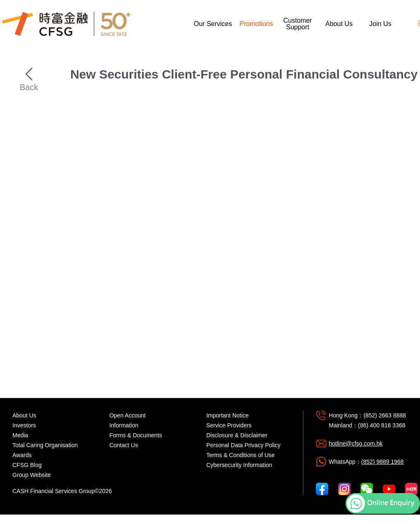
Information (124, 425)
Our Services (213, 24)
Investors (24, 425)
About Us (339, 24)
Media (20, 435)
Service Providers (229, 425)
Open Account (127, 415)
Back (29, 74)
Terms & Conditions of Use (241, 455)
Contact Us (123, 445)
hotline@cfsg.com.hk (356, 443)
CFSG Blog (27, 465)
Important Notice (228, 415)
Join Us (380, 24)
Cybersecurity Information (239, 465)
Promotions (257, 24)
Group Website (32, 475)
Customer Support (297, 24)
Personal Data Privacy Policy (243, 445)
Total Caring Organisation (45, 445)
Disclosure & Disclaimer (237, 435)
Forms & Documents (136, 435)
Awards (22, 455)
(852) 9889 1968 (383, 462)
